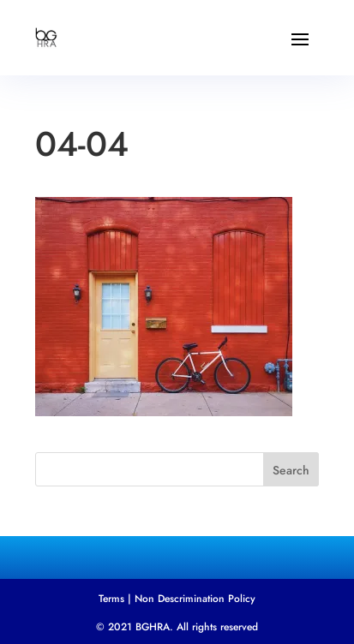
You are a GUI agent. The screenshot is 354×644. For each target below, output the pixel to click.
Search (291, 470)
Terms (111, 599)
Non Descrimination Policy (195, 599)
